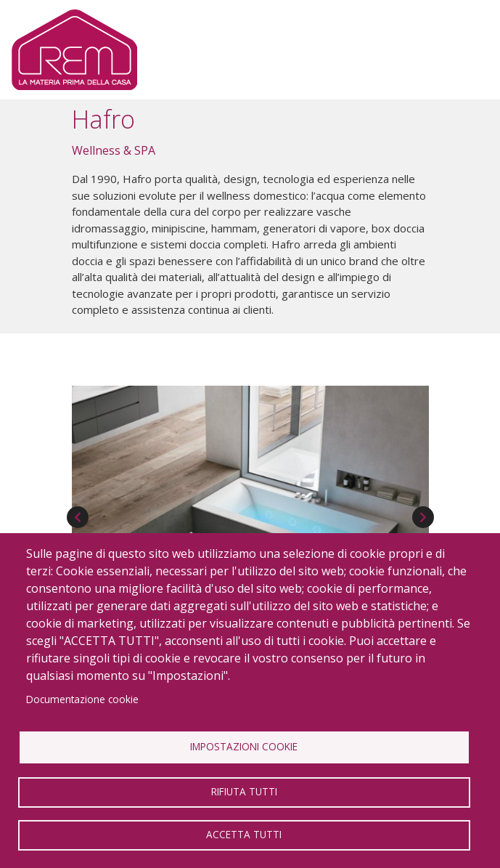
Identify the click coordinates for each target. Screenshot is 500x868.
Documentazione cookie (82, 699)
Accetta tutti (244, 834)
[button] (250, 487)
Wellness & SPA (114, 150)
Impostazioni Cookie (244, 746)
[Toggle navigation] (465, 50)
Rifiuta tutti (244, 791)
